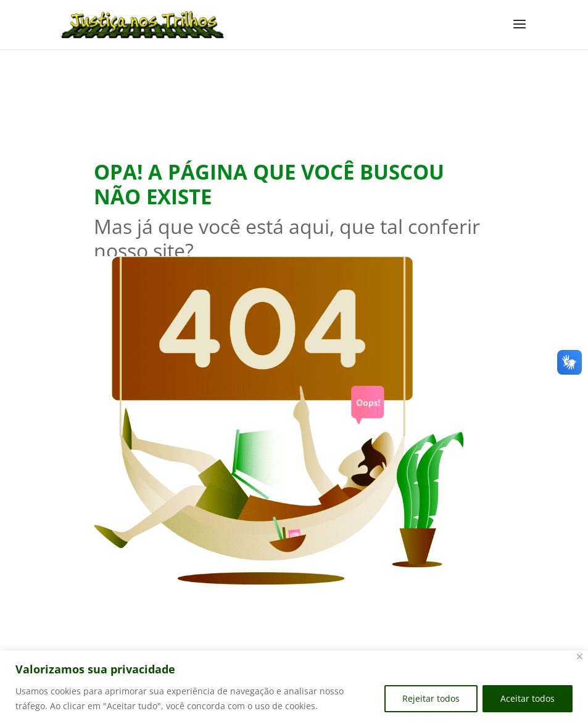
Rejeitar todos (431, 698)
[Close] (580, 656)
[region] (294, 687)
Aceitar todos (528, 698)
